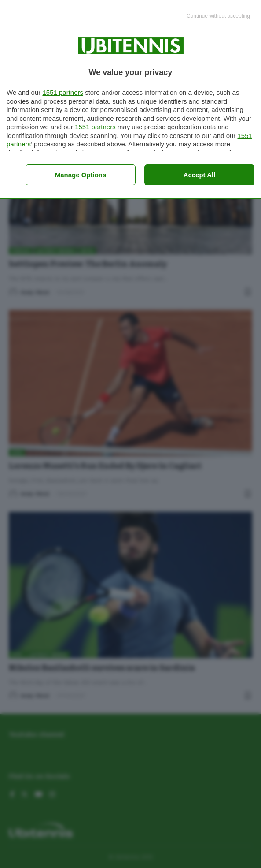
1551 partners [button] (63, 92)
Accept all (200, 175)
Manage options (81, 175)
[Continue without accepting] (218, 16)
